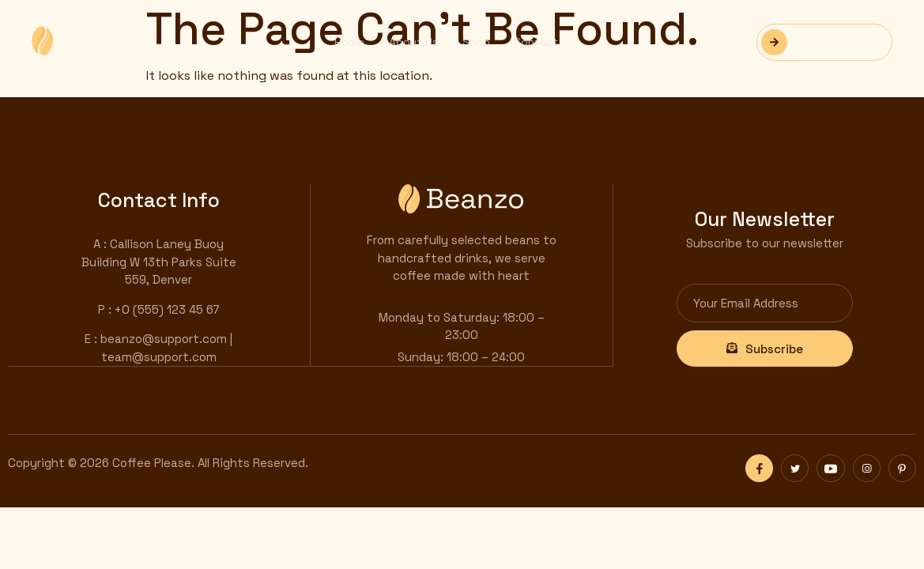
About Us (413, 42)
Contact (535, 42)
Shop (475, 42)
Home (349, 42)
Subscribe (765, 348)
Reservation (817, 42)
